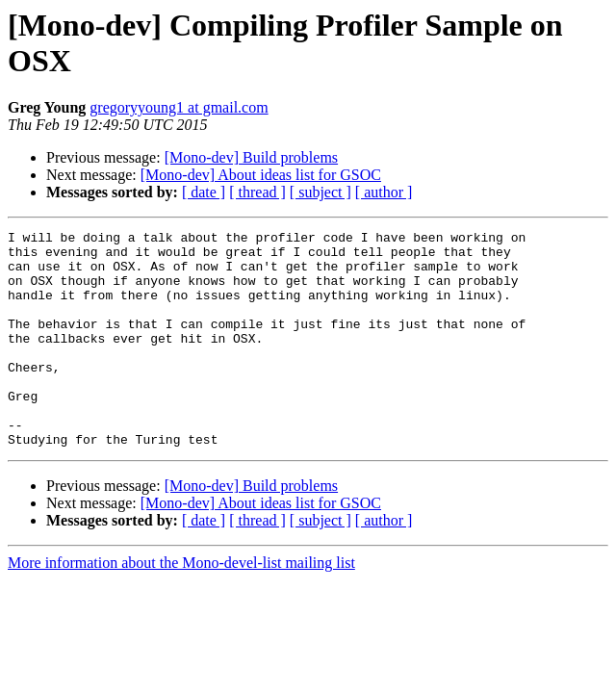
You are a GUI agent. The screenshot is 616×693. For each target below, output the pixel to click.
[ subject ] (321, 192)
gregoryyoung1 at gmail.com (179, 107)
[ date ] (204, 192)
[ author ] (384, 192)
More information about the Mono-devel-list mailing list (181, 606)
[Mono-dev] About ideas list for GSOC (261, 175)
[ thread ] (257, 192)
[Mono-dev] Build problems (251, 157)
